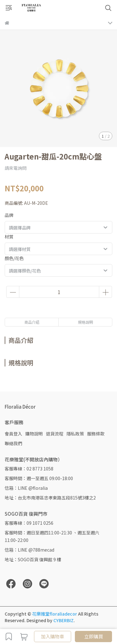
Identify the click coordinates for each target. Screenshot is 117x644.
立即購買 (94, 636)
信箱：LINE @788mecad (29, 550)
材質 (9, 237)
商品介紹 (32, 322)
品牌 (9, 215)
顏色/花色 (14, 258)
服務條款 (96, 434)
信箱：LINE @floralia (26, 488)
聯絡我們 (13, 443)
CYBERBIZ (63, 620)
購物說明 (34, 434)
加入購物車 (53, 636)
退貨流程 (55, 434)
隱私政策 (75, 434)
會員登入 (13, 434)
